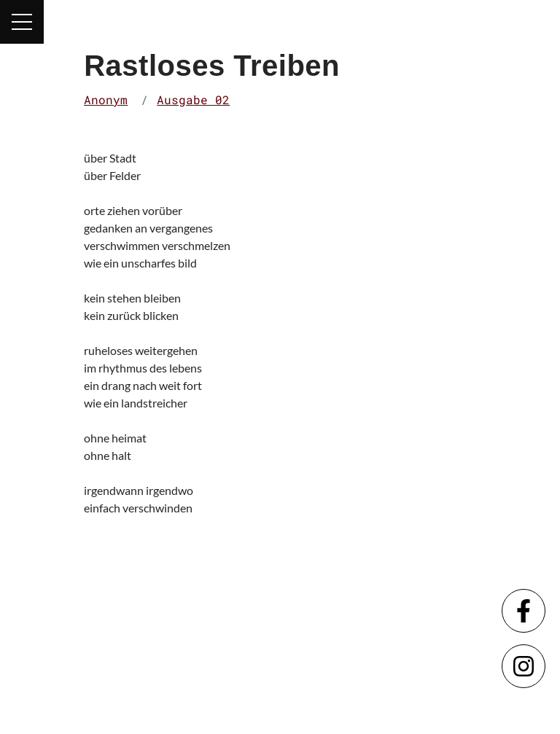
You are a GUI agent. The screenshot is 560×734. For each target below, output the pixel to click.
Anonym (106, 99)
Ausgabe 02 (193, 99)
